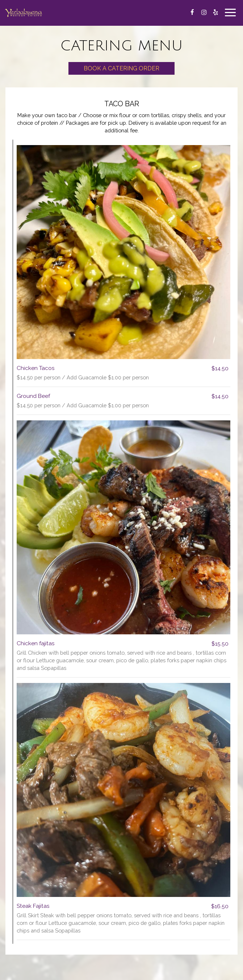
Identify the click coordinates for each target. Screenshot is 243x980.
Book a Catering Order (121, 68)
